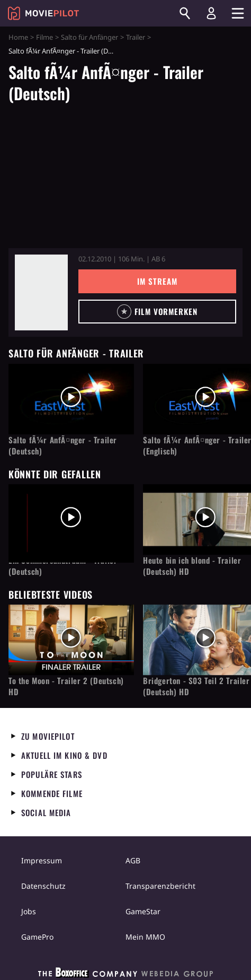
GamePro (37, 937)
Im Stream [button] (157, 281)
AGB (133, 860)
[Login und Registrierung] (211, 13)
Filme (44, 37)
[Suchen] (185, 13)
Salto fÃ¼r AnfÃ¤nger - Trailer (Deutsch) (63, 445)
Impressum (42, 860)
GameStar (143, 911)
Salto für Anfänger (89, 37)
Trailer (136, 37)
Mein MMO (145, 937)
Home (18, 37)
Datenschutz (43, 886)
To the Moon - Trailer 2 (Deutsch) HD (66, 686)
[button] (157, 312)
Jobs (29, 911)
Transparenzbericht (160, 886)
